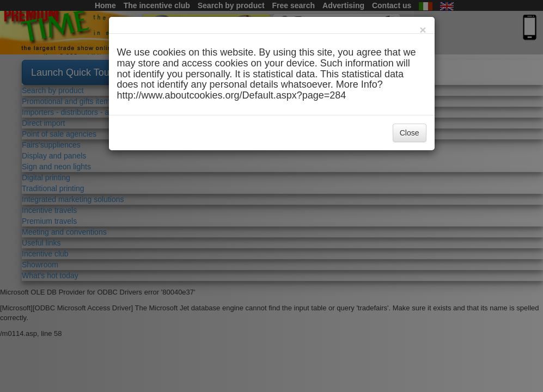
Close (410, 133)
